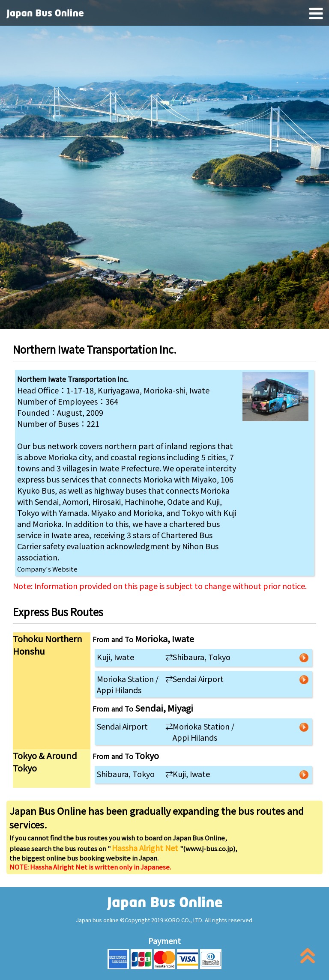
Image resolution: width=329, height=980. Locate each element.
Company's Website (47, 569)
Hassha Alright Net (146, 848)
